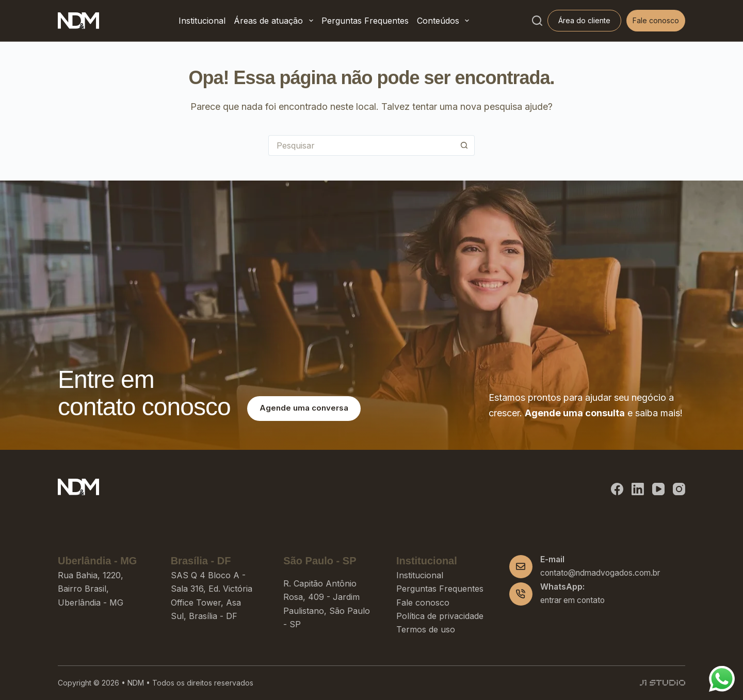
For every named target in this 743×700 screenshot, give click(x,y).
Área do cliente (584, 20)
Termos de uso (426, 629)
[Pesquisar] (537, 21)
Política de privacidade (440, 616)
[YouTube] (658, 489)
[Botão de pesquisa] (464, 145)
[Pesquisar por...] (361, 145)
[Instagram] (679, 489)
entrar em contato (572, 600)
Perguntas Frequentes (365, 21)
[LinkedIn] (638, 489)
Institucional (202, 21)
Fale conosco (656, 20)
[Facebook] (617, 489)
